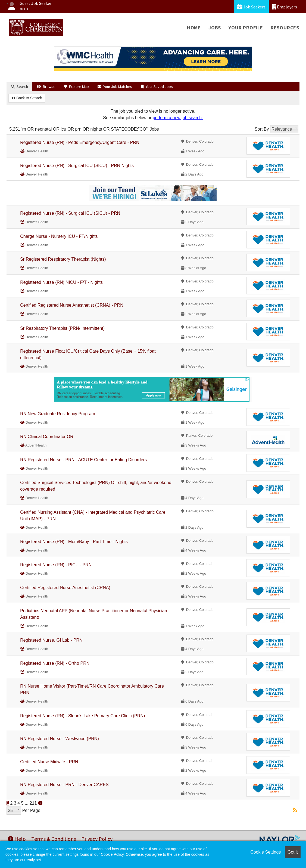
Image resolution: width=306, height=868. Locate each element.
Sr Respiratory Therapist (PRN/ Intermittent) (62, 328)
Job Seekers (251, 7)
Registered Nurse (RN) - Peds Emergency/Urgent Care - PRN (80, 142)
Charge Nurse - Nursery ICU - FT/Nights (59, 236)
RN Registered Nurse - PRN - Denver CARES (64, 785)
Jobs (215, 28)
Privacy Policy (97, 839)
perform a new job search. (178, 118)
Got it (293, 852)
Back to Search (27, 98)
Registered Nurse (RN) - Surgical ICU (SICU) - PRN (70, 213)
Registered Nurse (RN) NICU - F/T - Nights (61, 282)
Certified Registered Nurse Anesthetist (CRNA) (65, 588)
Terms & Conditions (54, 839)
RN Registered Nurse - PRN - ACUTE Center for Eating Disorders (83, 460)
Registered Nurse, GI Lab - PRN (51, 640)
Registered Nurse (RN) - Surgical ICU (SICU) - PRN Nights (77, 166)
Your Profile (246, 28)
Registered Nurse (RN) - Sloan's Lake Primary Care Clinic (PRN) (82, 716)
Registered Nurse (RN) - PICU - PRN (56, 565)
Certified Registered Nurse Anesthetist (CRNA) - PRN (72, 305)
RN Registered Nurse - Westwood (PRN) (60, 739)
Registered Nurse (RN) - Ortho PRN (55, 663)
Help (17, 839)
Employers (285, 7)
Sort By (262, 129)
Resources (285, 28)
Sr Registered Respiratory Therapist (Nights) (63, 259)
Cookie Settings (266, 852)
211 (33, 803)
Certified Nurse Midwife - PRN (49, 762)
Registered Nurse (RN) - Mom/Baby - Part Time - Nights (74, 542)
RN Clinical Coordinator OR (47, 437)
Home (194, 28)
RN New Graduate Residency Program (58, 414)
